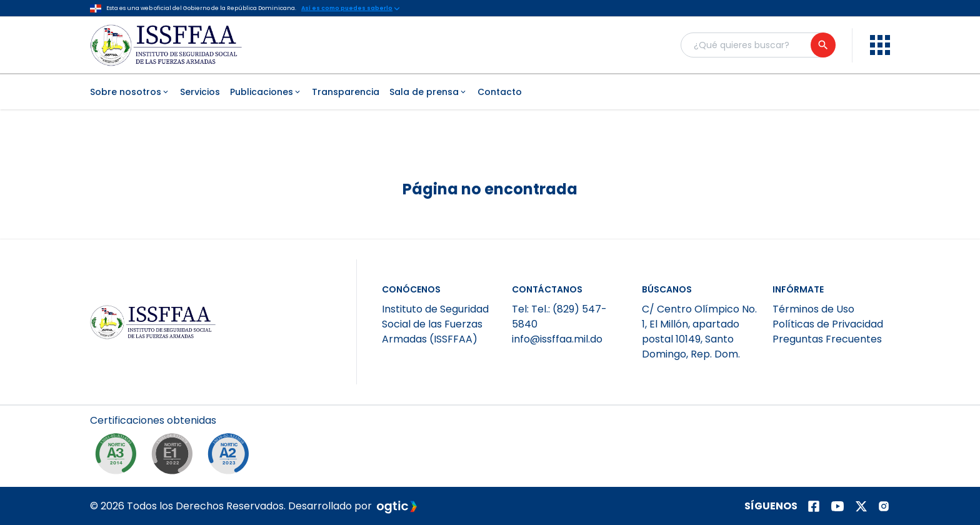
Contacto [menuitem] (500, 92)
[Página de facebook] (814, 506)
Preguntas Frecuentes (827, 339)
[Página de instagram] (884, 506)
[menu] (880, 45)
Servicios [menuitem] (200, 92)
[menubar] (490, 92)
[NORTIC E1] (175, 457)
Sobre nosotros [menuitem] (130, 92)
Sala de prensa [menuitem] (428, 92)
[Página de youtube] (837, 506)
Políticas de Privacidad (828, 324)
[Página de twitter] (861, 506)
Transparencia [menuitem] (346, 92)
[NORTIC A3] (119, 457)
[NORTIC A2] (231, 457)
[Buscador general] (757, 45)
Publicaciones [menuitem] (266, 92)
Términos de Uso (813, 309)
